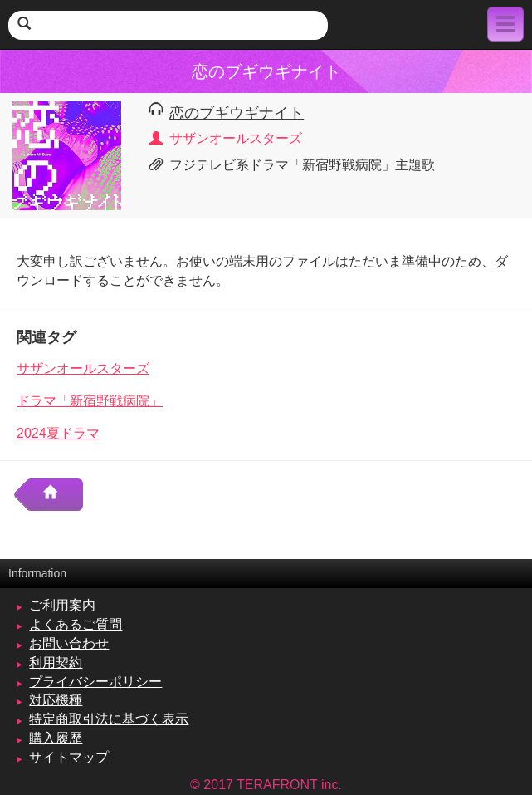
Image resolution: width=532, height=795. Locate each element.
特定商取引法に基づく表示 (109, 719)
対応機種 (56, 700)
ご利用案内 (62, 605)
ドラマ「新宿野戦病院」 (90, 401)
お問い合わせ (69, 643)
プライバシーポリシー (95, 682)
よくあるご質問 (76, 624)
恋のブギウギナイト (237, 113)
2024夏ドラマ (58, 433)
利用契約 (56, 662)
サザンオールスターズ (83, 368)
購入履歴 (56, 738)
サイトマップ (69, 757)
